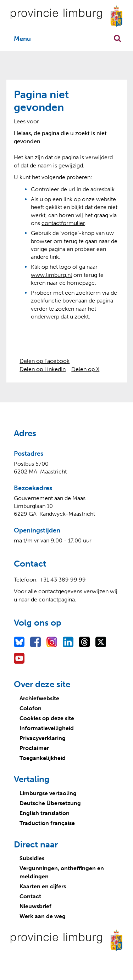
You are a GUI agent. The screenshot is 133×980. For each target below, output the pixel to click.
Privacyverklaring (43, 738)
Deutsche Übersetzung (50, 803)
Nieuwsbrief (35, 906)
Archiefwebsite (39, 698)
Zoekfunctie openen (117, 38)
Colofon (31, 708)
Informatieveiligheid (47, 728)
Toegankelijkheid (43, 758)
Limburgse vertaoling (48, 793)
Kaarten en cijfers (43, 886)
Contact (30, 896)
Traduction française (47, 823)
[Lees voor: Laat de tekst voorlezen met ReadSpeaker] (26, 121)
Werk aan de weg (43, 916)
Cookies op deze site (47, 718)
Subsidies (32, 858)
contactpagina (57, 599)
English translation (45, 813)
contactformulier (63, 223)
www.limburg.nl (51, 275)
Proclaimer (34, 748)
